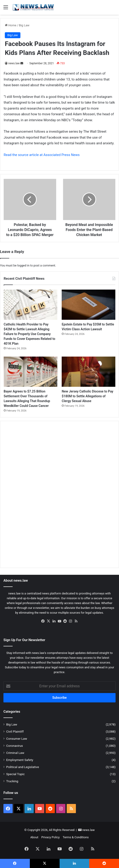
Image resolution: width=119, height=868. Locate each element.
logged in (23, 265)
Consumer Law (17, 739)
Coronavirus (15, 746)
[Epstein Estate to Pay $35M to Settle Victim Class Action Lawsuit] (89, 305)
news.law (14, 63)
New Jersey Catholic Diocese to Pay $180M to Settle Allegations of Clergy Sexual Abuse (87, 396)
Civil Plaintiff (15, 731)
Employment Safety (20, 760)
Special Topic (15, 774)
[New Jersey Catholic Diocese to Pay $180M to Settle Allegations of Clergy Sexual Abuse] (89, 372)
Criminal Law (15, 753)
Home (11, 25)
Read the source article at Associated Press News (42, 155)
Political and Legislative (23, 767)
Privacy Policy (50, 837)
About (34, 837)
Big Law (24, 25)
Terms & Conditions (76, 837)
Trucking (12, 781)
